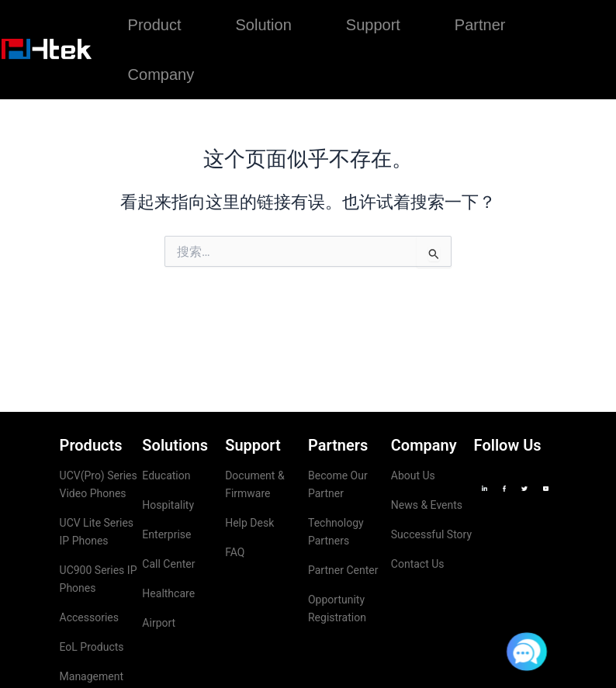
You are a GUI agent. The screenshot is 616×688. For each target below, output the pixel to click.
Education (166, 475)
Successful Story (431, 534)
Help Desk (249, 523)
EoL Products (92, 647)
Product (155, 25)
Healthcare (168, 593)
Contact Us (418, 564)
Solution (264, 25)
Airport (159, 623)
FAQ (235, 552)
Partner (480, 25)
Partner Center (343, 570)
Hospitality (168, 505)
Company (161, 74)
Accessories (89, 617)
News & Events (427, 505)
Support (373, 25)
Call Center (168, 564)
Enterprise (166, 534)
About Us (413, 475)
